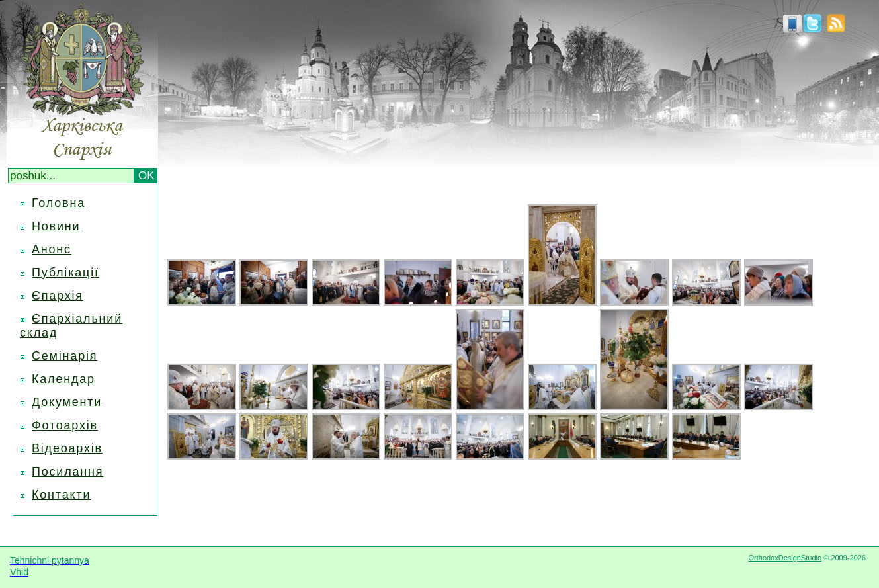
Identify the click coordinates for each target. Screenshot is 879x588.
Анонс (52, 249)
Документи (67, 402)
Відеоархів (67, 448)
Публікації (65, 273)
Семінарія (64, 356)
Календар (63, 379)
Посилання (67, 472)
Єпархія (58, 296)
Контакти (61, 495)
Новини (56, 226)
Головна (59, 203)
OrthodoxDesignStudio (785, 558)
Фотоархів (65, 425)
